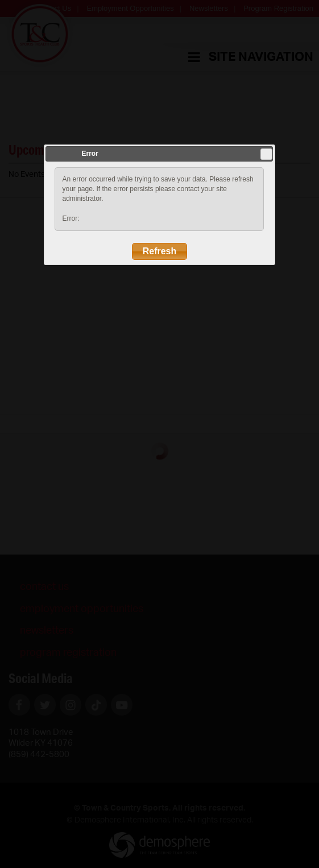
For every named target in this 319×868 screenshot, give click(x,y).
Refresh (160, 251)
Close (267, 154)
